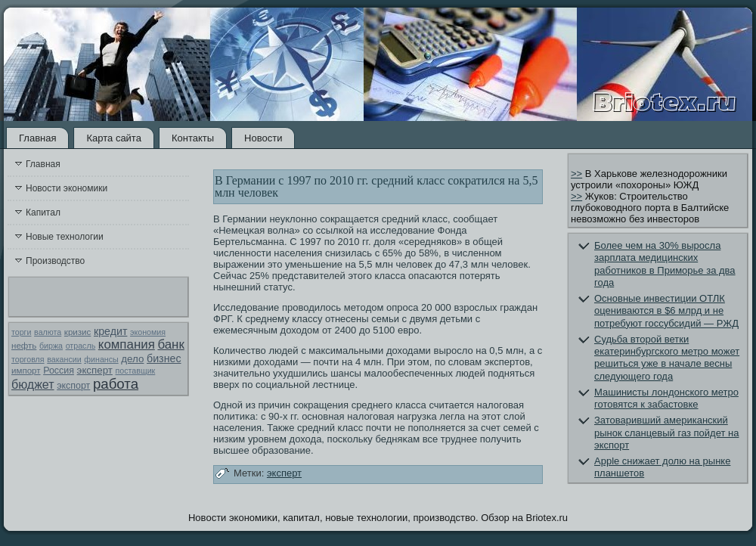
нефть (24, 346)
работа (116, 384)
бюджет (33, 385)
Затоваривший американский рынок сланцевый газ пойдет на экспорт (666, 433)
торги (21, 332)
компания (127, 344)
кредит (110, 331)
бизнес (164, 358)
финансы (101, 359)
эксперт (95, 370)
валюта (48, 332)
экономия (148, 332)
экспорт (73, 386)
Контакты (193, 138)
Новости (263, 138)
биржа (51, 346)
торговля (28, 359)
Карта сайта (113, 138)
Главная (37, 138)
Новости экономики (67, 188)
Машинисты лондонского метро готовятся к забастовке (666, 398)
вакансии (64, 359)
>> (576, 174)
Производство (55, 261)
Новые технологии (65, 237)
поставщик (136, 371)
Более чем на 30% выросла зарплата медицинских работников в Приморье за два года (665, 264)
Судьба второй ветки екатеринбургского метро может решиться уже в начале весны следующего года (667, 358)
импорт (26, 371)
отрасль (81, 346)
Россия (59, 371)
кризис (77, 332)
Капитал (43, 213)
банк (170, 344)
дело (132, 359)
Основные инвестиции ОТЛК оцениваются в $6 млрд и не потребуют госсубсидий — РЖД (666, 311)
